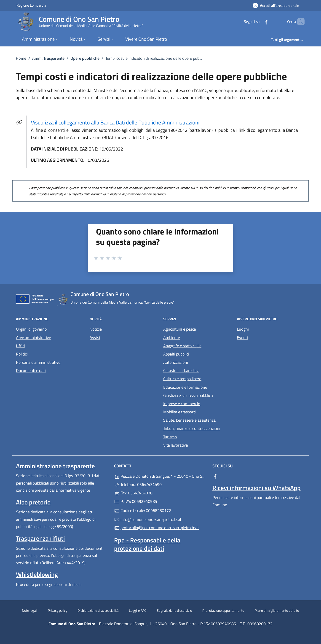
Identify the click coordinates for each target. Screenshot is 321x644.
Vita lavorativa (176, 445)
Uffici (21, 346)
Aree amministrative (33, 338)
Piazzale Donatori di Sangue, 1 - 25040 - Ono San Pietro (160, 476)
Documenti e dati (31, 371)
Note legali (30, 610)
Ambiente (172, 338)
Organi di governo (31, 329)
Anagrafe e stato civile (182, 346)
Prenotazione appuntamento (223, 610)
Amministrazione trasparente (55, 466)
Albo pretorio (33, 502)
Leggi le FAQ (138, 610)
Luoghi (243, 329)
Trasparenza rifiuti (40, 538)
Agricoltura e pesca (180, 329)
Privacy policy (58, 610)
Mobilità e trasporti (179, 412)
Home (21, 58)
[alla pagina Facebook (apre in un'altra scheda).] (258, 22)
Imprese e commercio (182, 404)
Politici (22, 354)
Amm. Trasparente (48, 58)
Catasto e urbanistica (181, 371)
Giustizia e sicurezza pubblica (188, 395)
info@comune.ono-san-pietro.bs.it (148, 519)
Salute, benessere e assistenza (189, 420)
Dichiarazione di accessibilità (98, 610)
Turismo (170, 437)
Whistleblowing (37, 574)
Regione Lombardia (31, 5)
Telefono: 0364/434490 (138, 484)
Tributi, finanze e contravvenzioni (192, 428)
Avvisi (95, 338)
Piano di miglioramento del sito (277, 610)
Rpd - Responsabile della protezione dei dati (147, 544)
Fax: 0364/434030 (133, 493)
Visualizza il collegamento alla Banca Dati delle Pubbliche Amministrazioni (118, 122)
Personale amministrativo (38, 362)
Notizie (96, 329)
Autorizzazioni (176, 362)
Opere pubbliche (85, 58)
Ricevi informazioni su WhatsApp (257, 488)
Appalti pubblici (176, 354)
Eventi (242, 338)
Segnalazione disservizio (174, 610)
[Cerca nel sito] (299, 22)
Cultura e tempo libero (182, 379)
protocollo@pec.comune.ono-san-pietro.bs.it (156, 528)
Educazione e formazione (185, 387)
